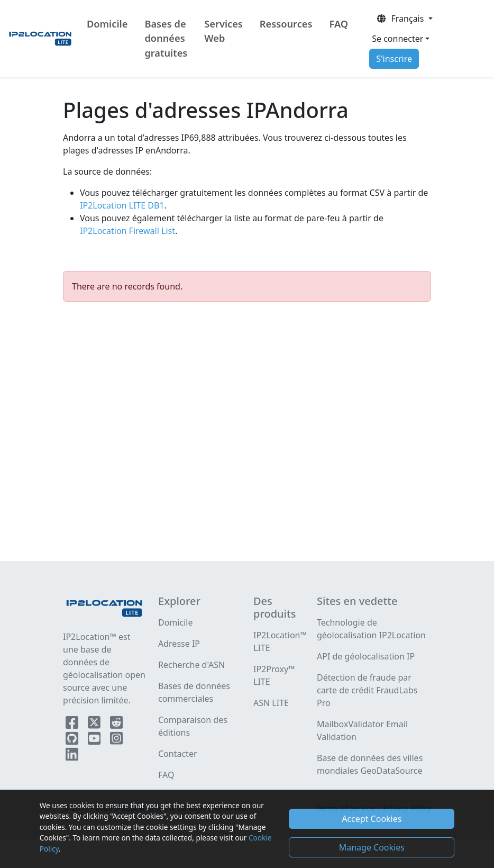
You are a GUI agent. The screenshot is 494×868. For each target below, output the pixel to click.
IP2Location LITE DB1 (122, 205)
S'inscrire (394, 59)
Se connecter (397, 39)
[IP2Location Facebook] (73, 725)
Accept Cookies (372, 819)
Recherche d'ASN (191, 665)
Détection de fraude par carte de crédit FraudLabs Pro (367, 690)
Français (401, 19)
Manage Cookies (372, 847)
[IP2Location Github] (73, 740)
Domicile (107, 24)
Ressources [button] (286, 24)
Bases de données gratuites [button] (166, 38)
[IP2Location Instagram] (116, 740)
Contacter (178, 754)
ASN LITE (271, 703)
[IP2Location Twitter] (95, 725)
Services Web (223, 31)
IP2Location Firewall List (127, 231)
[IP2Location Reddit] (116, 725)
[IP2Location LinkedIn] (72, 756)
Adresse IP (179, 644)
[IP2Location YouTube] (95, 740)
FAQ (339, 24)
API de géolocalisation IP (366, 656)
